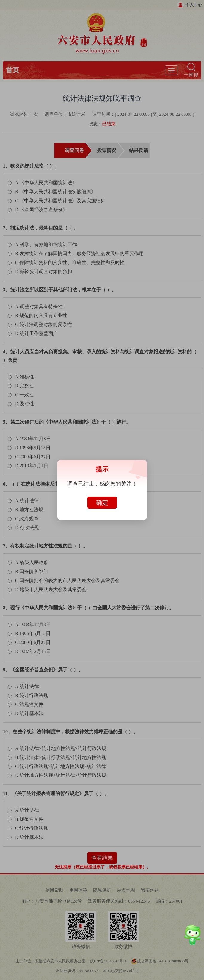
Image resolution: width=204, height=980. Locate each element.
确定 (102, 503)
